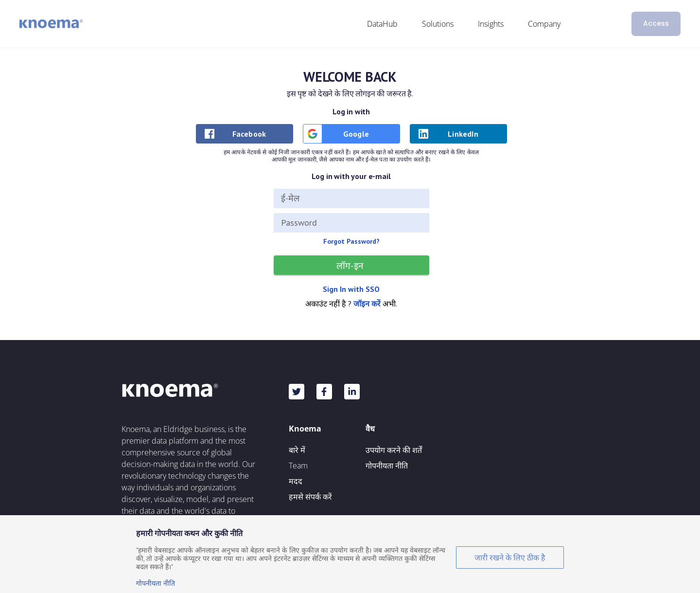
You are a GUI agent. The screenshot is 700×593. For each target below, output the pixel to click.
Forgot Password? (351, 241)
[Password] (351, 223)
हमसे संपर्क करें (310, 497)
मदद (296, 481)
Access (656, 23)
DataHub (382, 24)
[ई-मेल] (351, 198)
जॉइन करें (367, 304)
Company (544, 24)
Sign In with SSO (351, 289)
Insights (491, 24)
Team (298, 466)
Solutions (438, 24)
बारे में (297, 450)
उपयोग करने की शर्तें (394, 450)
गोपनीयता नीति (387, 466)
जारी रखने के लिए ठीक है (510, 557)
